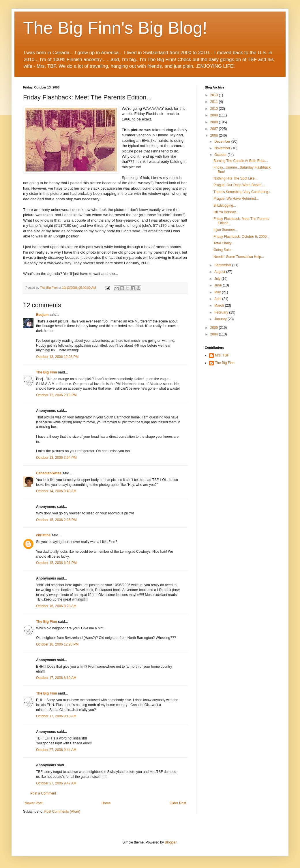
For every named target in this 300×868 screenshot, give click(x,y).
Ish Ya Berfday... (226, 212)
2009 (215, 115)
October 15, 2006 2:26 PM (56, 520)
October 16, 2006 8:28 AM (56, 606)
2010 (215, 109)
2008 (215, 122)
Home (106, 803)
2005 (215, 328)
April (218, 299)
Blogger (171, 842)
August (220, 272)
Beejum (42, 315)
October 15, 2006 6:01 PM (56, 563)
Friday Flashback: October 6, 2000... (241, 237)
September (223, 265)
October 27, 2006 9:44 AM (56, 750)
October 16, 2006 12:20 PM (57, 644)
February (222, 312)
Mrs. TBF (222, 355)
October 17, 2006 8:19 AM (56, 678)
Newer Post (33, 803)
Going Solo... (223, 250)
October (221, 155)
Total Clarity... (224, 243)
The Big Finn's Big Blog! (115, 28)
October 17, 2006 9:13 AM (56, 716)
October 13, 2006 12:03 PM (57, 357)
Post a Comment (43, 793)
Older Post (178, 803)
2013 (215, 95)
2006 (215, 135)
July (218, 279)
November (223, 148)
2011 (215, 102)
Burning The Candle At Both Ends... (241, 161)
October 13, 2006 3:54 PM (56, 458)
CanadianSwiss (49, 473)
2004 (215, 334)
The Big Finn (47, 372)
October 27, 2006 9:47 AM (56, 783)
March (220, 305)
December (223, 141)
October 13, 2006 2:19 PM (56, 395)
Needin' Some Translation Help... (239, 257)
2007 (215, 129)
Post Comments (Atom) (62, 812)
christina (43, 535)
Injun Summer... (226, 230)
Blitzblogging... (225, 205)
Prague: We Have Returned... (236, 199)
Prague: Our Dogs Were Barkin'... (239, 185)
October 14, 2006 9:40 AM (56, 491)
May (218, 292)
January (221, 319)
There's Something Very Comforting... (242, 192)
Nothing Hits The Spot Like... (236, 178)
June (219, 285)
